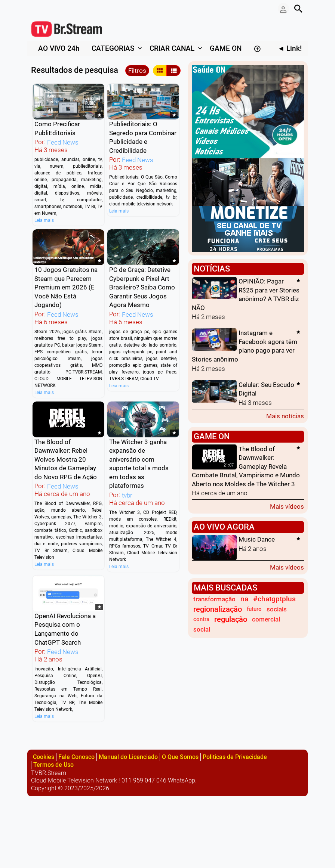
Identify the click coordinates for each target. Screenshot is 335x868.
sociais (277, 609)
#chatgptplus (274, 599)
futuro (254, 609)
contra (201, 619)
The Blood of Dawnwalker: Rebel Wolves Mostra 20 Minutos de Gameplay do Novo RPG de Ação (66, 459)
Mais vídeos (287, 506)
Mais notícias (285, 416)
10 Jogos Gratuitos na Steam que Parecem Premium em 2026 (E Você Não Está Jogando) (66, 287)
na (244, 599)
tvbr (127, 495)
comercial (266, 619)
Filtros (137, 71)
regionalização (218, 609)
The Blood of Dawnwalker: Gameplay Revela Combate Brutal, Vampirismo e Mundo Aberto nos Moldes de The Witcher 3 (246, 466)
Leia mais (44, 220)
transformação (214, 599)
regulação (231, 619)
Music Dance (257, 540)
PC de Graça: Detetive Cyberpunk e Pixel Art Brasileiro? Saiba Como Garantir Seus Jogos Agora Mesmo (142, 287)
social (202, 629)
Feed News (63, 142)
